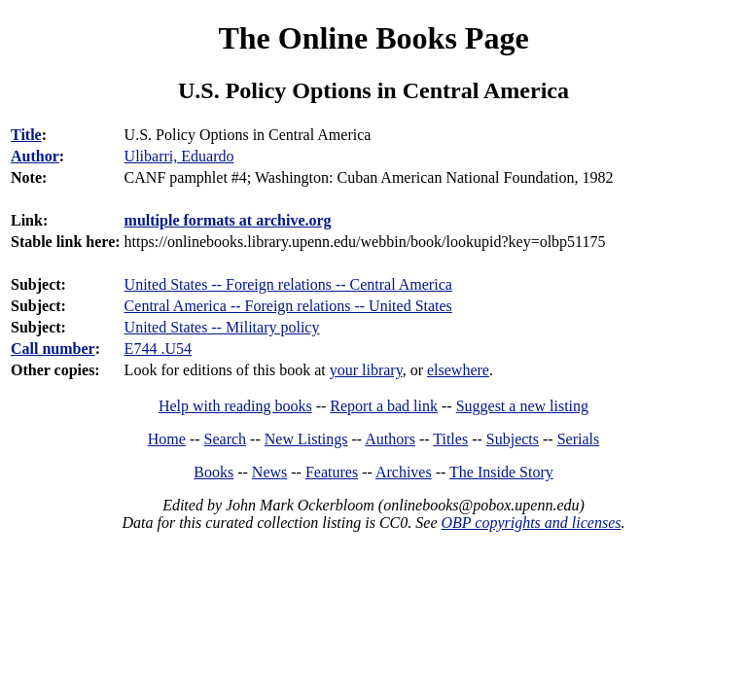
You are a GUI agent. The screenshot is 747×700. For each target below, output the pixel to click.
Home (167, 439)
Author (35, 156)
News (269, 472)
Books (213, 472)
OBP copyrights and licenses (531, 523)
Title (26, 135)
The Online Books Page (373, 38)
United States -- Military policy (222, 327)
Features (332, 472)
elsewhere (458, 370)
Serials (579, 439)
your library (366, 370)
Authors (390, 439)
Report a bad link (384, 406)
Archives (404, 472)
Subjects (513, 439)
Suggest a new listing (522, 406)
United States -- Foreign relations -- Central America (288, 284)
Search (226, 439)
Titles (450, 439)
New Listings (306, 439)
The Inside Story (501, 472)
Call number (53, 349)
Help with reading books (235, 406)
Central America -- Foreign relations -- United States (288, 306)
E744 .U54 (158, 349)
